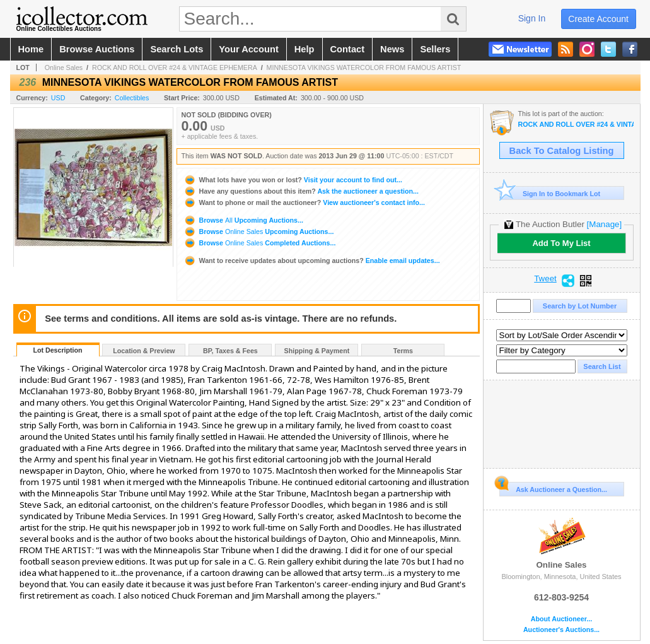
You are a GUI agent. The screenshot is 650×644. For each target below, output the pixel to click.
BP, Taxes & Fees (230, 351)
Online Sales (64, 67)
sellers (435, 49)
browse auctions (97, 49)
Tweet (545, 279)
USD (58, 98)
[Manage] (604, 224)
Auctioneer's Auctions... (561, 630)
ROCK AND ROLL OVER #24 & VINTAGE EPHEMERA (175, 67)
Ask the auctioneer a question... (301, 191)
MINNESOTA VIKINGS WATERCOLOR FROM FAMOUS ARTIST (364, 67)
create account (598, 19)
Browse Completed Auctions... (260, 243)
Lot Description (57, 350)
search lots (177, 49)
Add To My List (561, 243)
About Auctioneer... (561, 619)
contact (348, 49)
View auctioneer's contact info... (304, 202)
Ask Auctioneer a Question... (553, 488)
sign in (532, 18)
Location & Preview (144, 351)
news (392, 49)
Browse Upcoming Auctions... (243, 220)
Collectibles (132, 98)
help (305, 49)
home (31, 49)
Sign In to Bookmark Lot (550, 193)
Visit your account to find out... (293, 180)
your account (248, 49)
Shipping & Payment (317, 351)
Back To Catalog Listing (562, 151)
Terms (403, 351)
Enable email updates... (312, 261)
